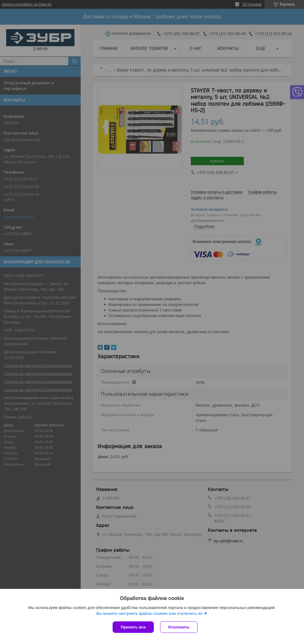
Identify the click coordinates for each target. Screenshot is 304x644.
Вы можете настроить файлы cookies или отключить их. (150, 613)
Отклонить (179, 627)
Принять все (133, 627)
